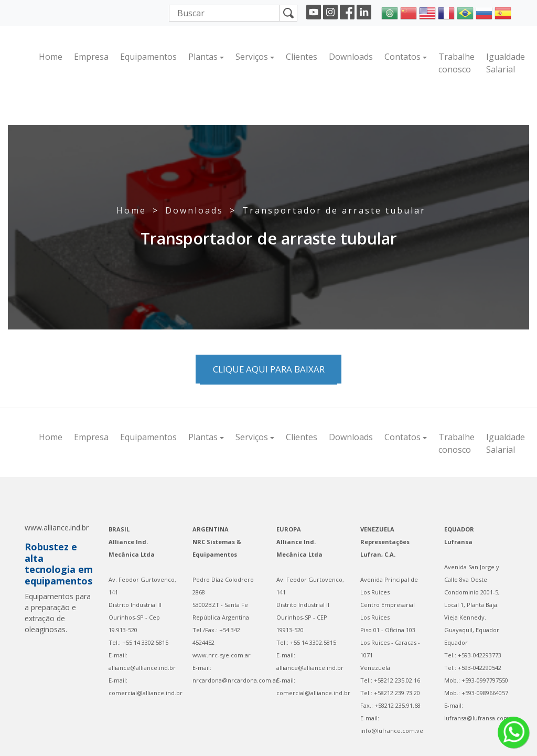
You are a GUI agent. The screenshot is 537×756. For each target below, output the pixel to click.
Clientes (302, 57)
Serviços (252, 57)
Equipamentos (148, 57)
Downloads (351, 57)
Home (51, 57)
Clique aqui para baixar (269, 369)
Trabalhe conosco (457, 63)
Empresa (91, 57)
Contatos (402, 57)
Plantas (203, 57)
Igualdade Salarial (506, 63)
